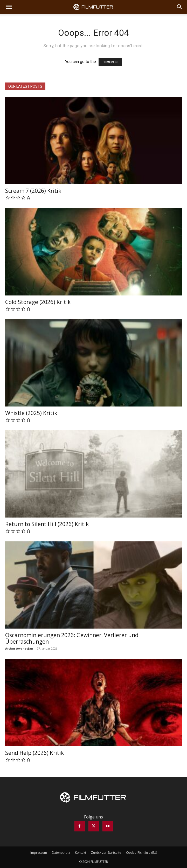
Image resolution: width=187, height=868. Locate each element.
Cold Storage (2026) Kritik (38, 302)
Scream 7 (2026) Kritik (33, 191)
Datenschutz (61, 853)
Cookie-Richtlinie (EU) (141, 853)
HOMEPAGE (110, 62)
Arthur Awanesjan (19, 648)
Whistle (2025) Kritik (31, 413)
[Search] (180, 7)
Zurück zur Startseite (106, 853)
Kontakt (81, 853)
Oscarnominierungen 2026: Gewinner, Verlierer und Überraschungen (72, 638)
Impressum (39, 853)
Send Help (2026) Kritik (34, 753)
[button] (9, 7)
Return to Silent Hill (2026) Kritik (47, 524)
